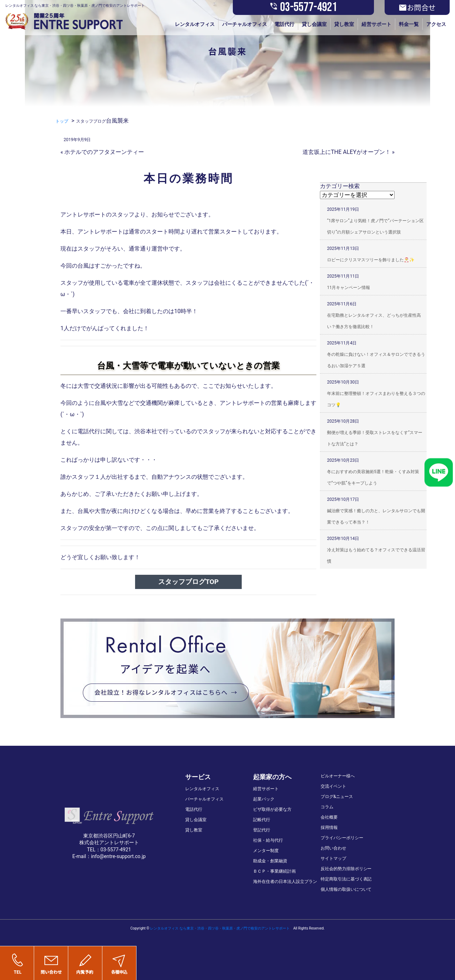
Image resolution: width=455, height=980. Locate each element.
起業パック (264, 799)
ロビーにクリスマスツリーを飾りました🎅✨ (371, 260)
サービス (198, 777)
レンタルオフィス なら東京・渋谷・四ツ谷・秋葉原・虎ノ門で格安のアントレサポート (220, 928)
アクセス (436, 24)
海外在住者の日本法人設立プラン (285, 882)
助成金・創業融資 (270, 861)
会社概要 (329, 817)
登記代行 (262, 830)
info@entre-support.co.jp (118, 856)
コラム (327, 807)
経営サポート (376, 24)
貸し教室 (344, 24)
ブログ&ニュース (337, 797)
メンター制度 (266, 851)
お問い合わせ (333, 848)
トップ (62, 121)
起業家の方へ (272, 777)
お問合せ (417, 7)
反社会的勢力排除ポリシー (346, 869)
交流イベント (333, 786)
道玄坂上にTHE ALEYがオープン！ (347, 152)
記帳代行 (262, 820)
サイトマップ (333, 858)
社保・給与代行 (268, 840)
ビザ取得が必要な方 (272, 809)
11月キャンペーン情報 (349, 288)
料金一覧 (409, 24)
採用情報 (329, 828)
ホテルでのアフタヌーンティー (104, 152)
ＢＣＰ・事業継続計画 (274, 871)
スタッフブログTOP (188, 582)
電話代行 (284, 24)
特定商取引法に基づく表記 (346, 879)
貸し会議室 (314, 24)
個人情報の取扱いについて (346, 889)
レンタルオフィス (195, 24)
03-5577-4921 (303, 7)
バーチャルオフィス (245, 24)
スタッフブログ (91, 121)
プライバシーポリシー (342, 838)
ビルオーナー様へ (338, 776)
